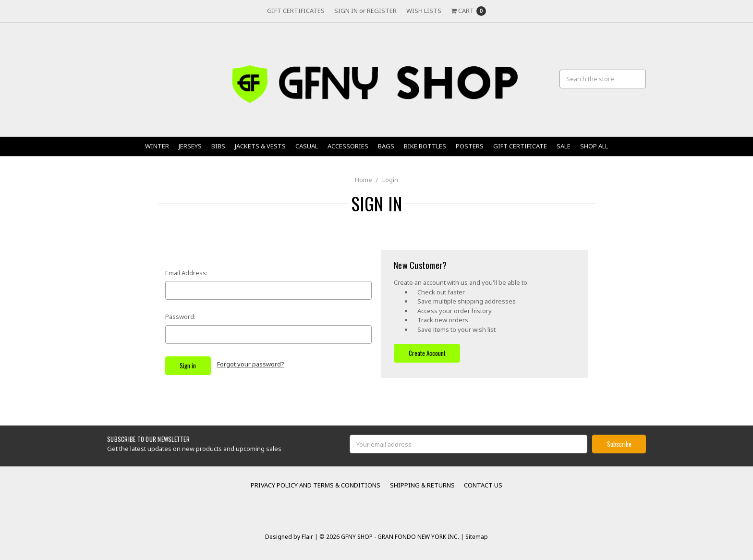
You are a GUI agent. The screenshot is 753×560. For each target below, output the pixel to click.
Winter (157, 146)
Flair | (310, 537)
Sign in (346, 11)
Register (382, 11)
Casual (307, 146)
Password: (180, 317)
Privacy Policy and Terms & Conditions (316, 485)
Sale (564, 146)
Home (364, 180)
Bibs (218, 146)
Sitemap (476, 537)
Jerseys (190, 146)
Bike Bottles (425, 146)
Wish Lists (424, 11)
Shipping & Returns (422, 485)
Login (390, 180)
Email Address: (186, 273)
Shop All (594, 146)
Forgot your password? (251, 364)
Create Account (427, 353)
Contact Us (483, 485)
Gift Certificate (520, 146)
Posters (470, 146)
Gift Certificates (296, 11)
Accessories (348, 146)
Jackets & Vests (260, 146)
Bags (386, 146)
